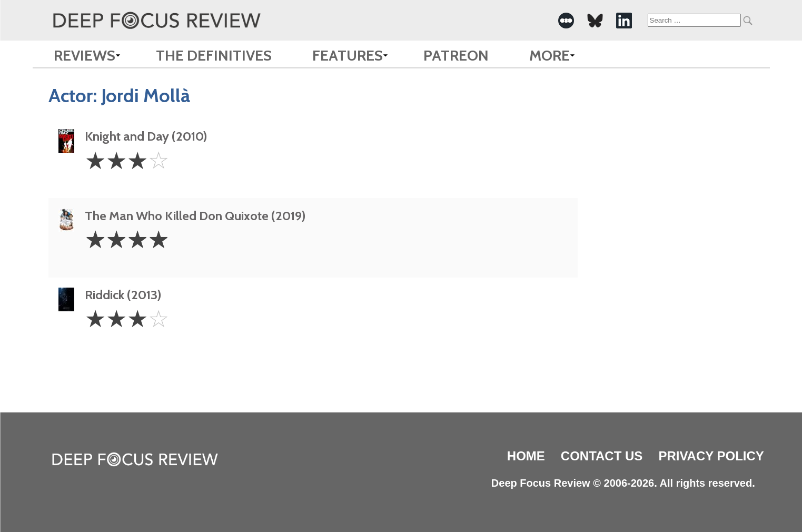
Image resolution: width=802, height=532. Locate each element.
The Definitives (214, 55)
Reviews (85, 55)
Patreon (456, 55)
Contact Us (602, 456)
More (549, 55)
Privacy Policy (711, 456)
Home (526, 456)
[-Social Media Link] (566, 21)
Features (348, 55)
